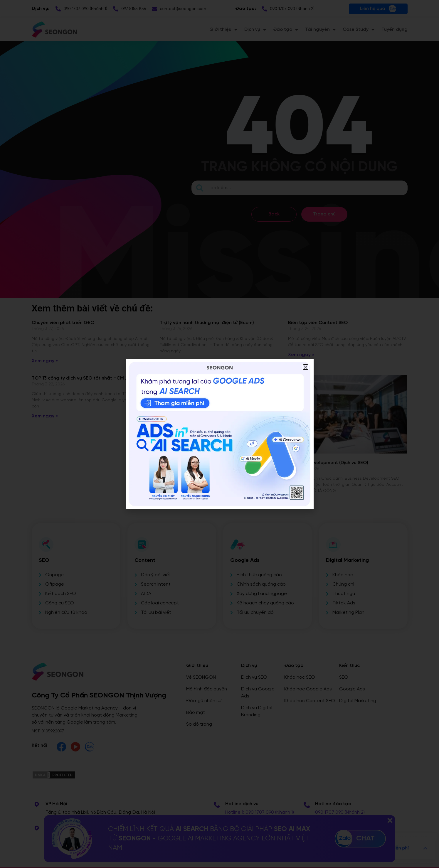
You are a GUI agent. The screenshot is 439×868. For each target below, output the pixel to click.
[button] (306, 367)
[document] (219, 434)
